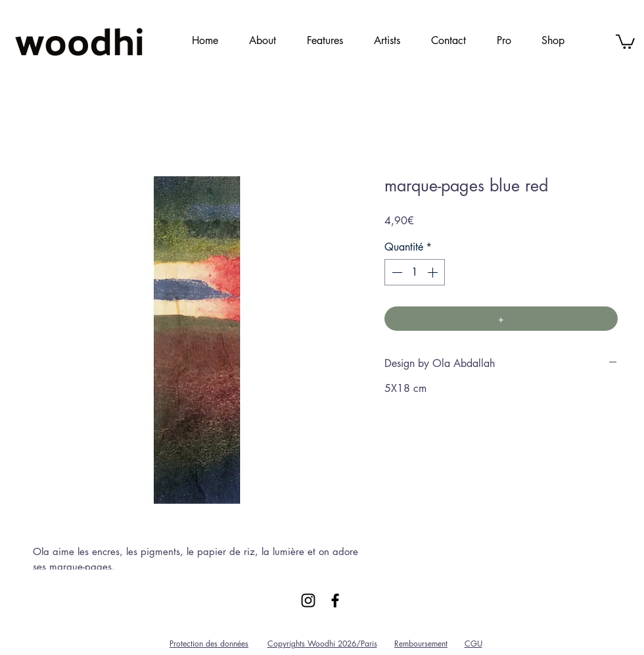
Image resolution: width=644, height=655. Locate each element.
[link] (625, 41)
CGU (473, 643)
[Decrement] (396, 272)
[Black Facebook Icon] (335, 600)
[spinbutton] (415, 272)
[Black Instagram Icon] (308, 600)
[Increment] (434, 272)
